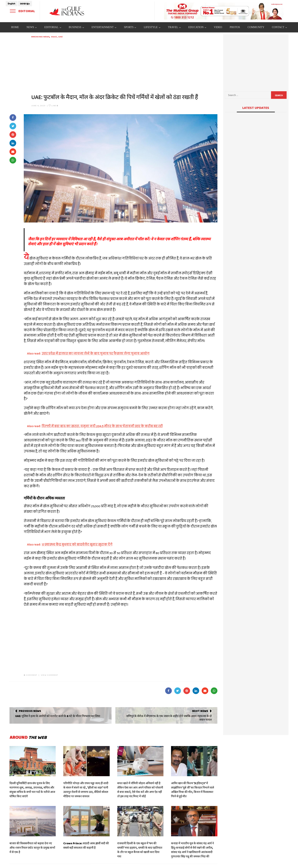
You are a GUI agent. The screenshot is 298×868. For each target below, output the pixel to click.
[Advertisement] (124, 65)
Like (53, 105)
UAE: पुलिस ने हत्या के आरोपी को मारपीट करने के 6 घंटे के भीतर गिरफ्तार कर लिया (58, 716)
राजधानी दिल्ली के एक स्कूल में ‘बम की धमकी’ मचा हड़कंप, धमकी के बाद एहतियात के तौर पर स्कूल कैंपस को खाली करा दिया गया (140, 850)
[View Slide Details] (224, 11)
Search (279, 95)
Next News (200, 711)
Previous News (30, 711)
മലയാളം (25, 4)
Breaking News (40, 37)
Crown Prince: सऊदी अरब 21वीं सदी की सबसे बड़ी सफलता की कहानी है (86, 846)
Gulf (54, 37)
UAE (61, 37)
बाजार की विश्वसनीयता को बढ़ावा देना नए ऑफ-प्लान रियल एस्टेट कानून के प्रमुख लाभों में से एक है (32, 848)
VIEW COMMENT (49, 675)
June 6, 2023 (38, 105)
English (11, 4)
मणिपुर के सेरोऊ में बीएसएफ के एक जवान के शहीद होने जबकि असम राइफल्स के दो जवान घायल (169, 718)
